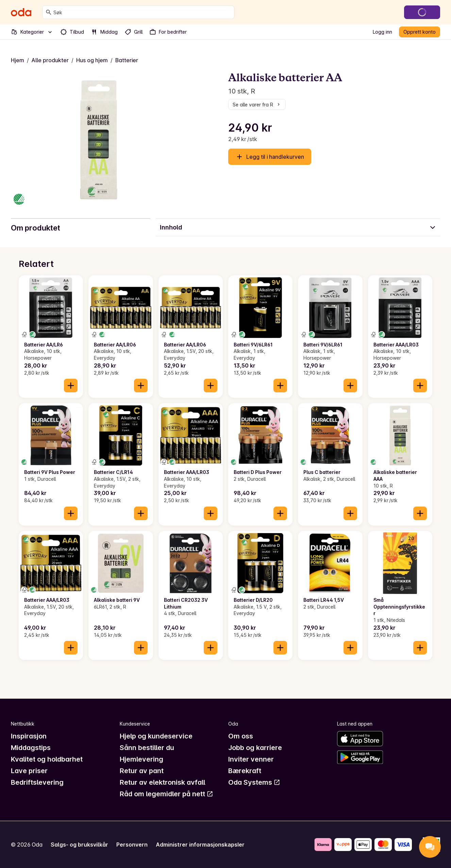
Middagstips (31, 748)
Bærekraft (245, 771)
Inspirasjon (29, 736)
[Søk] (49, 12)
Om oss (241, 736)
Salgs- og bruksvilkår (79, 845)
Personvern (132, 845)
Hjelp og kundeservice (156, 736)
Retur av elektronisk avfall (162, 782)
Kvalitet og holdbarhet (47, 759)
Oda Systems (254, 782)
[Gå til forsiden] (21, 12)
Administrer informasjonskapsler (200, 845)
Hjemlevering (141, 759)
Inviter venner (251, 759)
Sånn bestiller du (147, 748)
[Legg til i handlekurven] (71, 386)
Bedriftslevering (37, 782)
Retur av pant (142, 771)
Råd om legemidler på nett (166, 794)
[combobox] (142, 12)
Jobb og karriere (255, 748)
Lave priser (29, 771)
